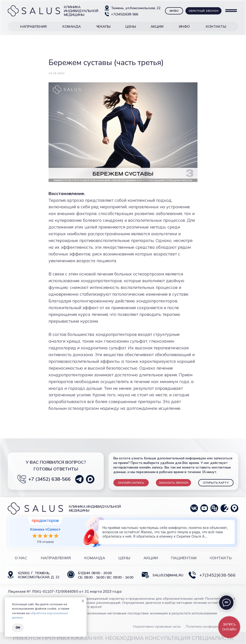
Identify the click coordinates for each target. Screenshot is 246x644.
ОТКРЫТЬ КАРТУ (216, 483)
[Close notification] (83, 601)
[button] (34, 26)
